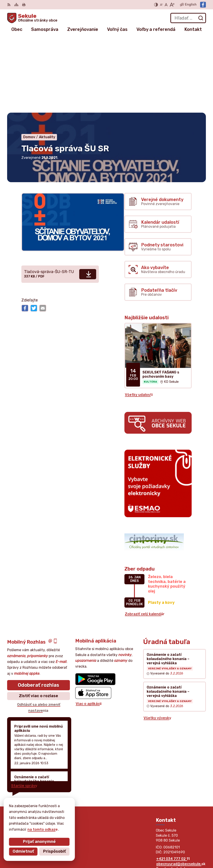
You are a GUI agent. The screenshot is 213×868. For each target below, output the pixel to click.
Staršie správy (24, 710)
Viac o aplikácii (89, 628)
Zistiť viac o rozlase (39, 621)
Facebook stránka (172, 793)
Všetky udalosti (139, 319)
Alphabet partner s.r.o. (73, 819)
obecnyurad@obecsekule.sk (181, 789)
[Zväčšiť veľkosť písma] (172, 5)
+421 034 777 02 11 (173, 784)
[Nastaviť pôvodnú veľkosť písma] (166, 5)
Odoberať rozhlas (39, 610)
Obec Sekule (47, 823)
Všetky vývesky (157, 643)
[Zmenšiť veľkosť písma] (161, 5)
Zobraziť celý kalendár (145, 539)
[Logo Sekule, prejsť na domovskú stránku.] (32, 18)
